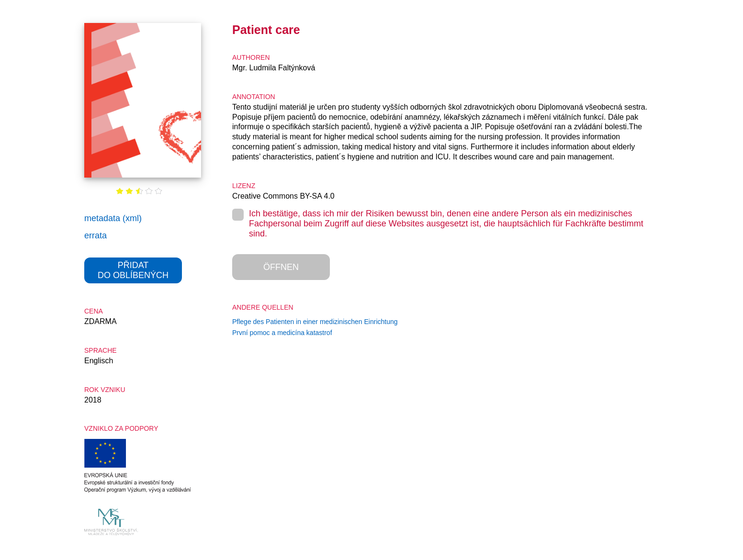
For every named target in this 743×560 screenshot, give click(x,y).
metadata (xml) (113, 218)
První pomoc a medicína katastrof (282, 333)
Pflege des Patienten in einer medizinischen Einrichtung (315, 322)
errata (96, 235)
